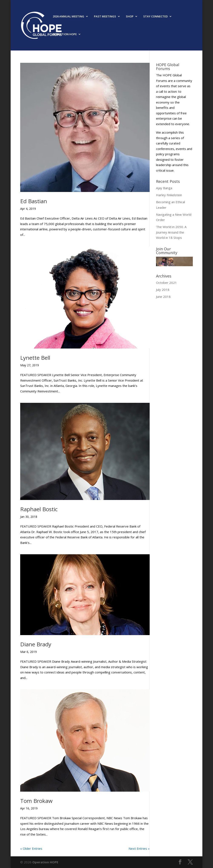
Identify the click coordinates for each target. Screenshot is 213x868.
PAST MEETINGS (105, 17)
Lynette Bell (35, 358)
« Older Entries (31, 848)
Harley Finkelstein (169, 195)
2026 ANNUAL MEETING (68, 17)
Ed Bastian (34, 201)
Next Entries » (139, 848)
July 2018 (163, 290)
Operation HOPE (45, 862)
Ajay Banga (164, 188)
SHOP (130, 17)
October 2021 (166, 283)
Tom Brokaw (36, 801)
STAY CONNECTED (155, 17)
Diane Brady (36, 644)
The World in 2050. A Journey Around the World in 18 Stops (171, 232)
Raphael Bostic (39, 509)
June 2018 (163, 297)
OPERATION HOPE (65, 34)
